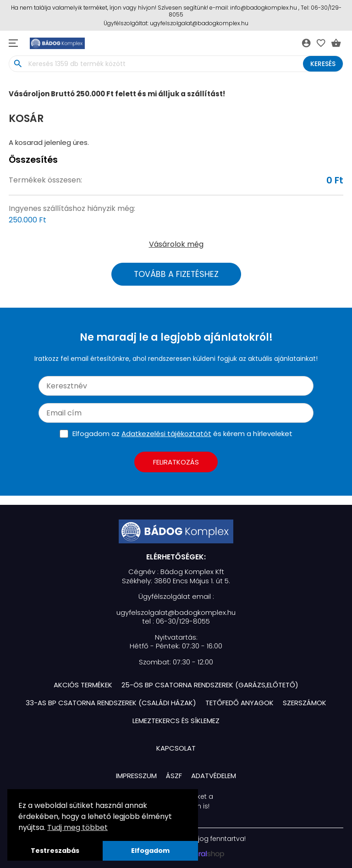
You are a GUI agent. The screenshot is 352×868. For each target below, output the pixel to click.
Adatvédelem (214, 776)
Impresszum (136, 776)
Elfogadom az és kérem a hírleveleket (182, 434)
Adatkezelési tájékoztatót (166, 434)
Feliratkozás (176, 462)
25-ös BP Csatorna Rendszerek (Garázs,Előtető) (210, 685)
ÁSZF (174, 776)
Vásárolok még (176, 244)
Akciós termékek (83, 685)
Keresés (323, 64)
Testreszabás (55, 851)
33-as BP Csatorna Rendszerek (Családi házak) (111, 703)
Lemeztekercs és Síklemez (176, 721)
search (18, 64)
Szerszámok (305, 703)
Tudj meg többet (77, 827)
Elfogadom (150, 851)
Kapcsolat (176, 748)
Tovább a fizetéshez (176, 274)
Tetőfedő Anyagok (239, 703)
